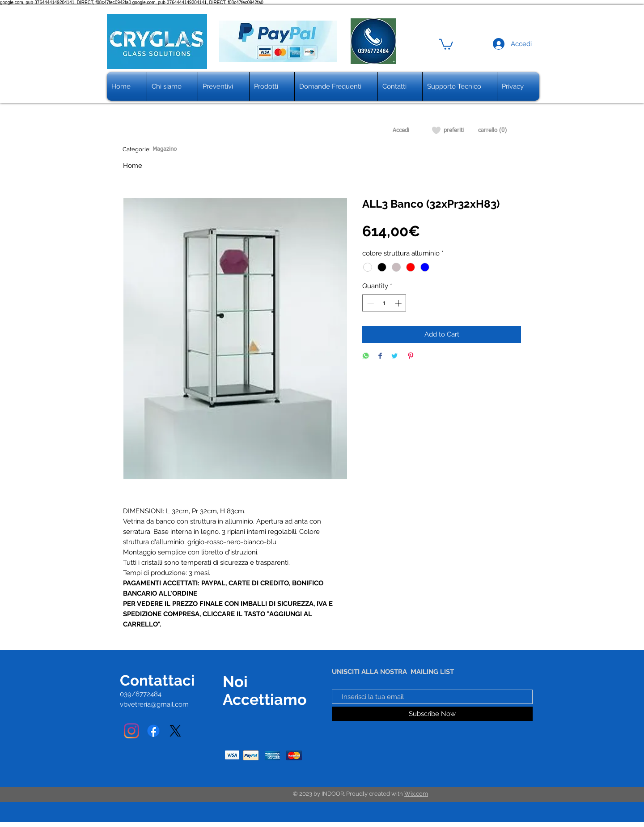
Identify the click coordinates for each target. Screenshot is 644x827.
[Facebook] (153, 731)
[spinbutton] (384, 303)
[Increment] (399, 303)
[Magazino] (164, 149)
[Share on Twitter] (394, 356)
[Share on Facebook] (380, 356)
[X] (175, 731)
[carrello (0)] (492, 131)
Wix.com (416, 794)
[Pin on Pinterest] (411, 356)
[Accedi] (401, 131)
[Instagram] (131, 731)
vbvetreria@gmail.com (154, 704)
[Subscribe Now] (432, 714)
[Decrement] (370, 303)
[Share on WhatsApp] (366, 356)
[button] (446, 44)
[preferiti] (454, 131)
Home (133, 166)
